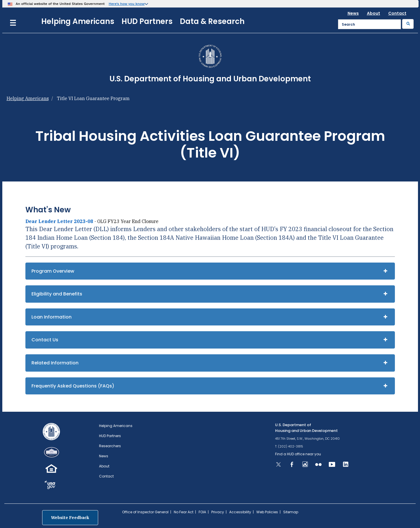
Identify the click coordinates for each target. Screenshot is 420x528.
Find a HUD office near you (298, 454)
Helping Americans (78, 21)
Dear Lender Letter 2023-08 (59, 221)
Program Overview (53, 271)
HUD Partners (147, 21)
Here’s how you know (127, 4)
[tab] (210, 271)
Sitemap (291, 512)
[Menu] (13, 22)
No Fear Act (184, 512)
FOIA (202, 512)
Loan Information (52, 317)
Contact (397, 13)
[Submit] (408, 24)
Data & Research (212, 21)
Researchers (110, 446)
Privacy (218, 512)
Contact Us (45, 340)
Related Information (55, 363)
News (353, 13)
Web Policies (267, 512)
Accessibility (240, 512)
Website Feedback (70, 518)
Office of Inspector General (145, 512)
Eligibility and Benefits (57, 294)
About (374, 13)
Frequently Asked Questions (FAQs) (73, 386)
